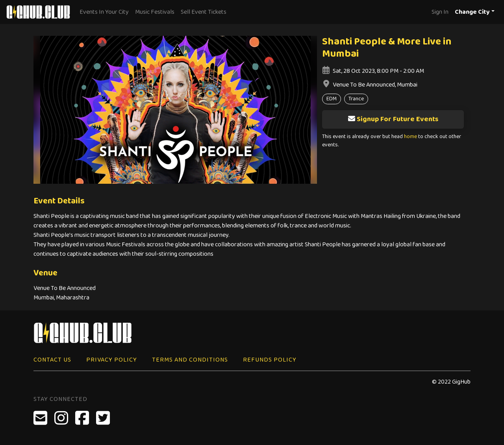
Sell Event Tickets (204, 12)
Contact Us (52, 360)
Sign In (440, 12)
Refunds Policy (270, 360)
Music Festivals (155, 12)
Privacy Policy (112, 360)
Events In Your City (104, 12)
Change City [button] (472, 12)
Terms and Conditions (190, 360)
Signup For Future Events (393, 119)
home (410, 137)
